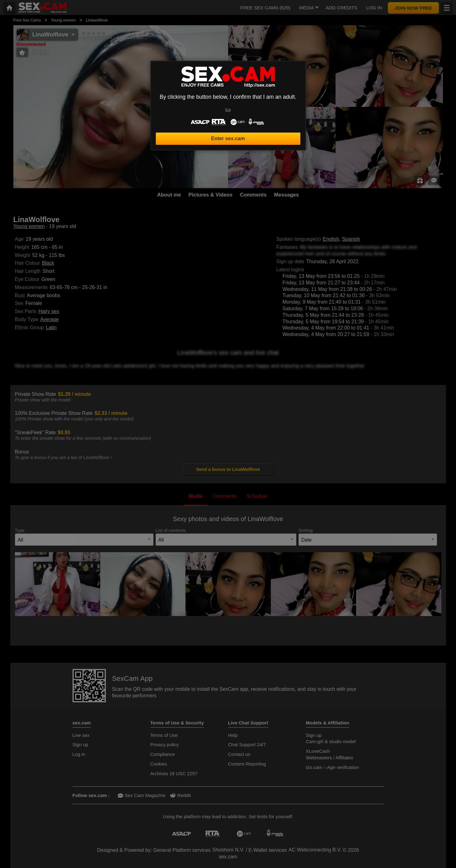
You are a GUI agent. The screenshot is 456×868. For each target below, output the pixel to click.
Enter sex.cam (228, 138)
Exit (228, 110)
